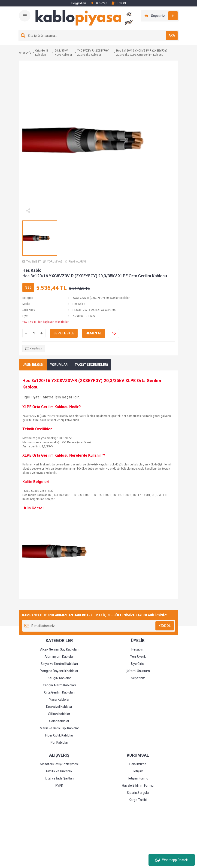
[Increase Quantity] (42, 333)
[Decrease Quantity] (26, 333)
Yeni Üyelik (138, 657)
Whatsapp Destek (172, 860)
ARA (172, 35)
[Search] (99, 36)
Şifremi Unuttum (138, 671)
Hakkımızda (138, 764)
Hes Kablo (32, 270)
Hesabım (138, 649)
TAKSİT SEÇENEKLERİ (91, 365)
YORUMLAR (59, 365)
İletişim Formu (138, 778)
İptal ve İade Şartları (59, 778)
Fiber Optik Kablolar (59, 735)
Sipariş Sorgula (138, 793)
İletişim (138, 771)
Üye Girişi (138, 664)
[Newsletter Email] (99, 626)
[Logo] (86, 18)
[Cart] (160, 16)
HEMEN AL (94, 333)
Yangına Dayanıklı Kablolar (59, 671)
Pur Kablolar (59, 743)
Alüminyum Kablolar (59, 657)
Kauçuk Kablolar (59, 678)
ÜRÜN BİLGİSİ (33, 365)
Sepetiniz (138, 678)
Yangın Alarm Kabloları (59, 685)
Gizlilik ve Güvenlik (59, 771)
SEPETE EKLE (64, 333)
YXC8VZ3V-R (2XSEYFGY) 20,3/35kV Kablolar (101, 298)
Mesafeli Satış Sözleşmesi (59, 764)
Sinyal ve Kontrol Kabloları (59, 664)
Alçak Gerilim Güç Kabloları (59, 649)
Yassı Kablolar (59, 700)
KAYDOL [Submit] (165, 626)
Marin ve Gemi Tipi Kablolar (59, 728)
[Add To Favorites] (114, 333)
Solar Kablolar (59, 721)
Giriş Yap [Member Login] (99, 3)
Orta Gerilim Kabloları (59, 692)
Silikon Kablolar (59, 714)
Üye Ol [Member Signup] (119, 3)
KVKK (59, 785)
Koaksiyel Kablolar (59, 707)
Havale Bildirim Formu (138, 785)
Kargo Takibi (138, 800)
